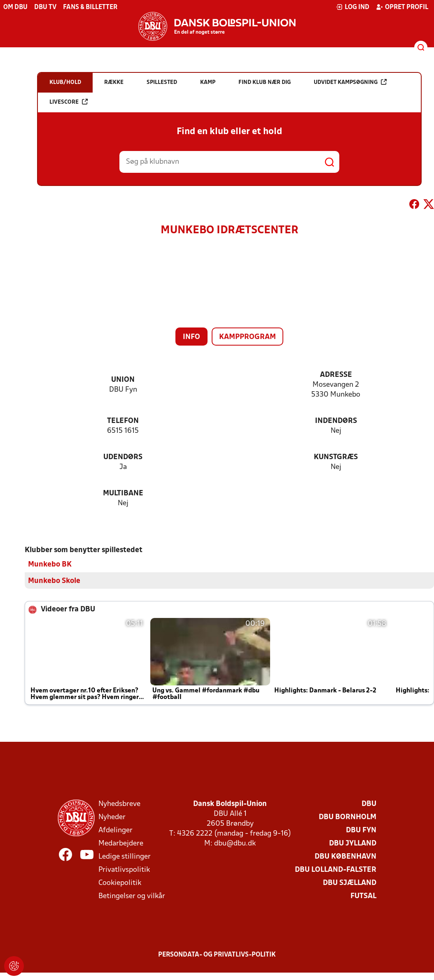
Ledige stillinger (125, 856)
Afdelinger (115, 830)
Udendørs (123, 457)
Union (123, 380)
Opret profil (402, 7)
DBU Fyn (361, 830)
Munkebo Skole (54, 581)
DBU (369, 804)
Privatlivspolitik (124, 870)
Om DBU (15, 7)
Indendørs (336, 421)
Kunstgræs (336, 457)
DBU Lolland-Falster (336, 870)
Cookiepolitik (120, 883)
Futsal (363, 896)
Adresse (336, 375)
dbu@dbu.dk (235, 843)
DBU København (345, 856)
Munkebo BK (50, 564)
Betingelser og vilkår (132, 896)
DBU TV (45, 7)
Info (191, 337)
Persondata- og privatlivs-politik (217, 954)
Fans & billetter (90, 7)
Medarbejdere (121, 843)
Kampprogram (247, 337)
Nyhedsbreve (119, 804)
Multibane (123, 493)
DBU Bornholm (348, 817)
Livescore (69, 102)
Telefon (123, 421)
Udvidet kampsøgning (350, 82)
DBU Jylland (353, 843)
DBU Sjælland (350, 883)
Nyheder (112, 817)
